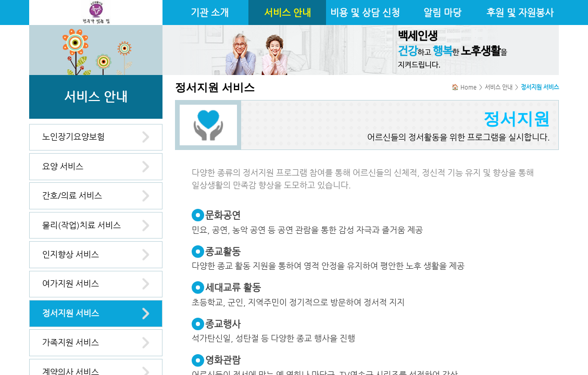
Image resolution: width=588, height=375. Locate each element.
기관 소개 (210, 12)
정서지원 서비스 (71, 313)
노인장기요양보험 (73, 137)
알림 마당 (442, 12)
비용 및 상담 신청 (365, 12)
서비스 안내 (287, 12)
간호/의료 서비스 (72, 196)
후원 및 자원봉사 (520, 12)
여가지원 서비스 (71, 284)
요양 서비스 (63, 166)
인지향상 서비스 (71, 254)
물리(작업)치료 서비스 (82, 225)
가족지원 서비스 (71, 342)
